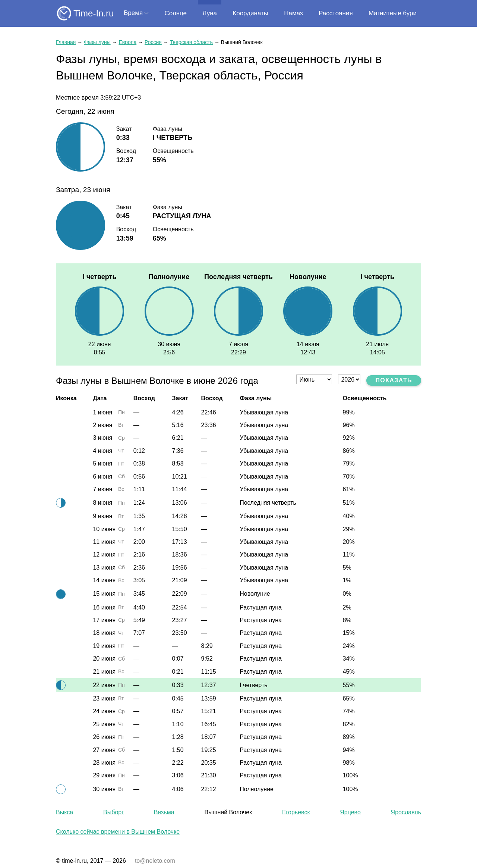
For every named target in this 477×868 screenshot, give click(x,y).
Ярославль (406, 812)
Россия (153, 42)
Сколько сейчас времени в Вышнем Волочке (118, 832)
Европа (127, 42)
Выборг (113, 812)
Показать (394, 380)
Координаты (250, 13)
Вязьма (164, 812)
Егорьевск (296, 812)
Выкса (64, 812)
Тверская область (191, 42)
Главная (66, 42)
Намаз (293, 13)
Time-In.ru (94, 13)
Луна (210, 13)
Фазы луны (97, 42)
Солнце (176, 13)
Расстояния (336, 13)
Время (133, 13)
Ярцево (350, 812)
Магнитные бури (393, 13)
